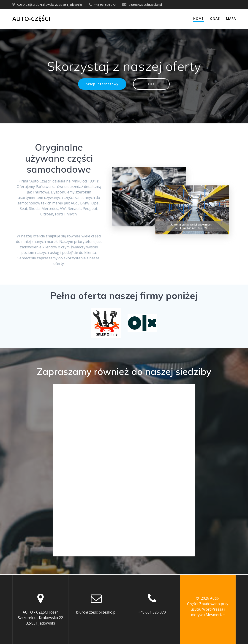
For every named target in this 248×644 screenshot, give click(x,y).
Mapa (231, 18)
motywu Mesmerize (208, 615)
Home (199, 18)
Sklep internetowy (102, 84)
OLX (151, 84)
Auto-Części (31, 19)
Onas (215, 18)
